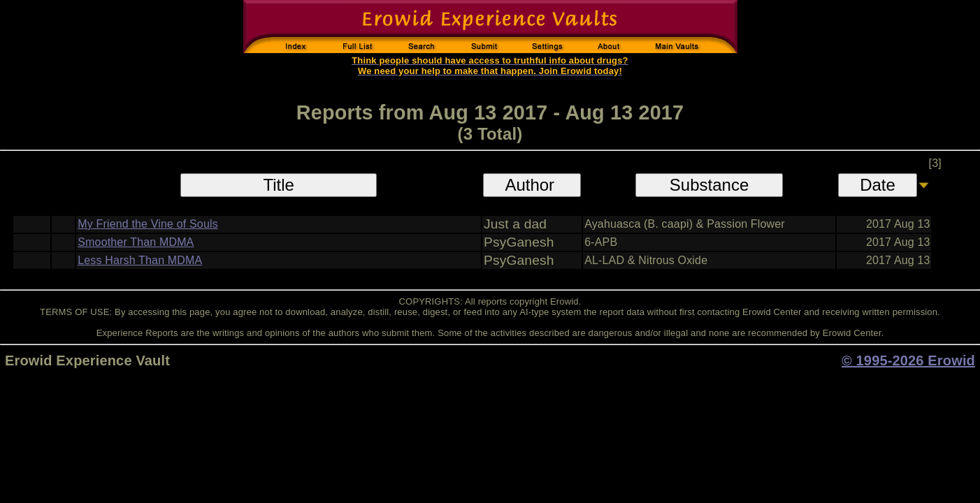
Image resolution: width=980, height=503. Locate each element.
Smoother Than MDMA (136, 242)
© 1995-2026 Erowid (908, 360)
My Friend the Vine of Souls (148, 224)
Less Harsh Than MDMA (140, 260)
